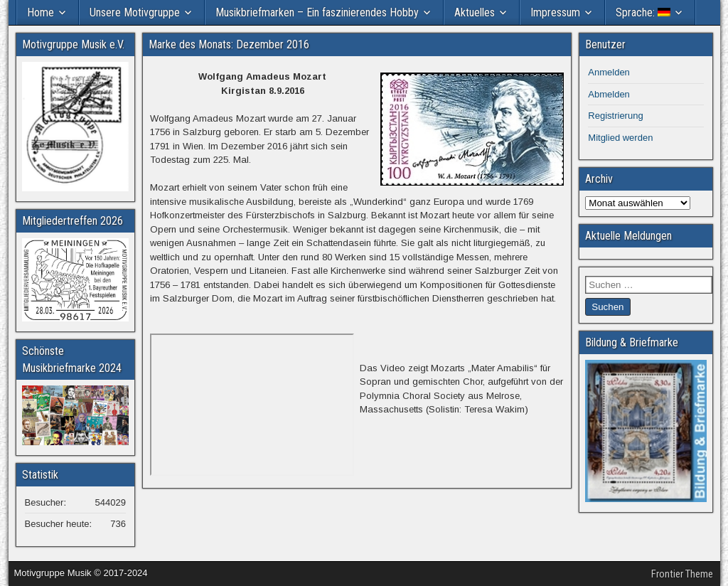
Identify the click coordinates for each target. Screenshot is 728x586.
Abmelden (609, 94)
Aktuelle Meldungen (628, 236)
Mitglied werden (620, 138)
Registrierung (615, 116)
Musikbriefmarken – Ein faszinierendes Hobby (317, 12)
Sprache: (643, 12)
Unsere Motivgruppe (135, 12)
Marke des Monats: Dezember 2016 (229, 44)
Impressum (555, 12)
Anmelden (609, 72)
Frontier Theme (682, 574)
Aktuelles (475, 12)
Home (41, 12)
